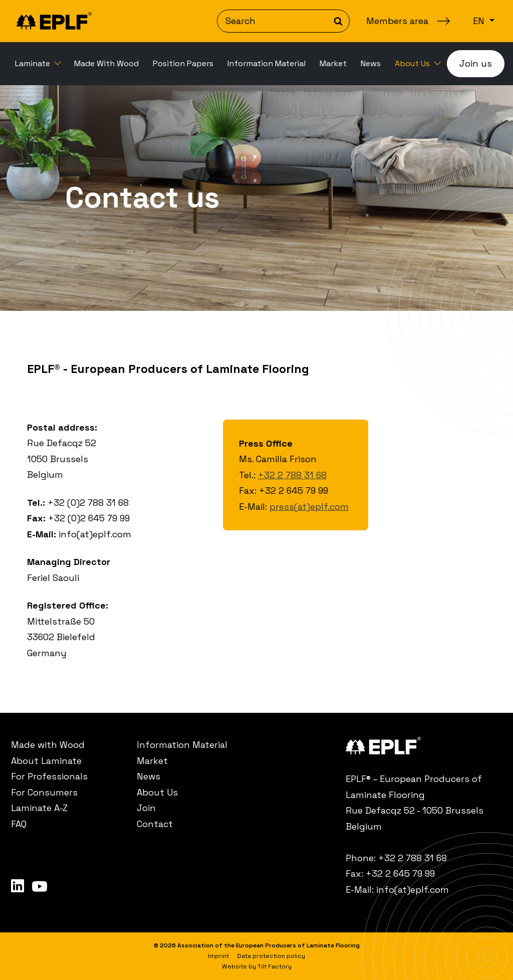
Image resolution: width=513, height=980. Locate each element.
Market (333, 63)
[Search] (283, 21)
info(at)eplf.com (413, 890)
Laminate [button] (34, 63)
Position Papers (183, 63)
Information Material (267, 63)
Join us (476, 63)
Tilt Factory (275, 966)
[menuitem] (38, 64)
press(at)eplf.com (309, 507)
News (371, 63)
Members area (397, 21)
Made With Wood (106, 63)
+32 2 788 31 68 (292, 475)
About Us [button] (413, 63)
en (480, 21)
